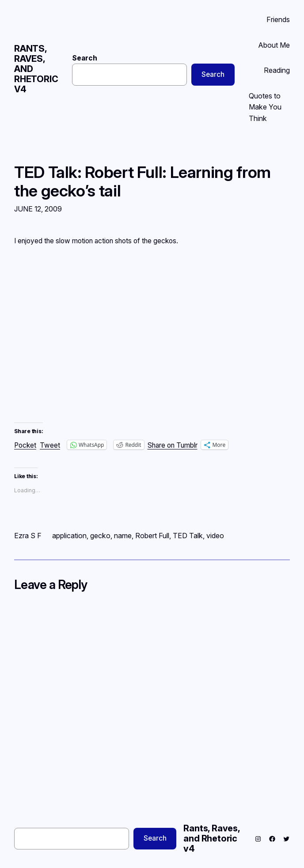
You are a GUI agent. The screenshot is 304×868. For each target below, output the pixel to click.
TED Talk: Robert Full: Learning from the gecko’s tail (142, 181)
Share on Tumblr (173, 445)
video (215, 536)
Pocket (25, 445)
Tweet (50, 445)
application (69, 536)
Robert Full (152, 536)
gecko (100, 536)
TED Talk (188, 536)
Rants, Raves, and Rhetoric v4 (211, 838)
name (123, 536)
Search (85, 58)
